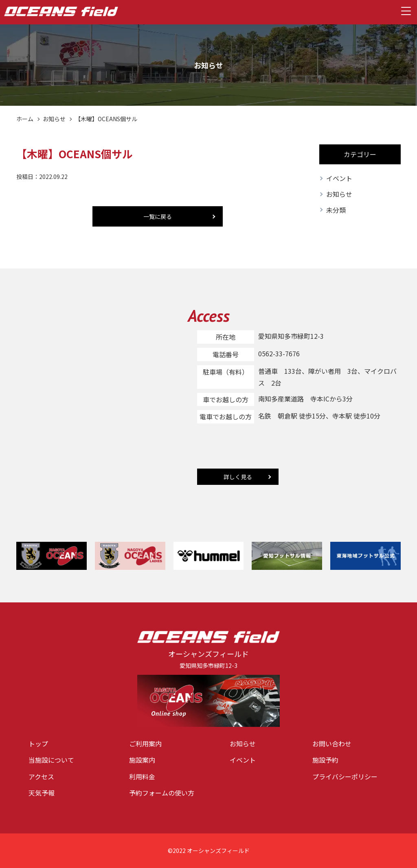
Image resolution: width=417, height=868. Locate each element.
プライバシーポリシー (345, 776)
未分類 (336, 210)
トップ (38, 744)
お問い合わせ (332, 744)
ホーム (25, 119)
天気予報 (42, 793)
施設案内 (142, 760)
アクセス (41, 776)
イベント (339, 178)
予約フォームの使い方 (162, 793)
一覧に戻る (158, 216)
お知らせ (54, 119)
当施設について (51, 760)
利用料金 (142, 776)
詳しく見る (238, 477)
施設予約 (325, 760)
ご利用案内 (145, 744)
